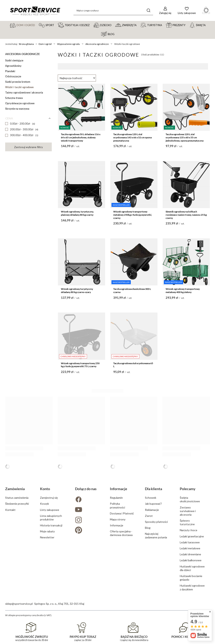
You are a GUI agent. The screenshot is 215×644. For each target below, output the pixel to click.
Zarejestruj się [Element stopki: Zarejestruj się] (49, 498)
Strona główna (26, 44)
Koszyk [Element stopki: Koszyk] (44, 504)
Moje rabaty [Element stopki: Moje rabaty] (47, 531)
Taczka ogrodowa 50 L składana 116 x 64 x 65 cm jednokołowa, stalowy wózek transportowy (81, 137)
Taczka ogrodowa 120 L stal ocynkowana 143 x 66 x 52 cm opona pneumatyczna (132, 137)
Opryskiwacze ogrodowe (20, 103)
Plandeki (10, 71)
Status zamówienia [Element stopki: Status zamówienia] (17, 498)
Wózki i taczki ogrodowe (19, 87)
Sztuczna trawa (14, 98)
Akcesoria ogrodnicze (97, 44)
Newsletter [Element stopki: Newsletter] (47, 537)
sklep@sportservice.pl (19, 604)
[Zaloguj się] (165, 11)
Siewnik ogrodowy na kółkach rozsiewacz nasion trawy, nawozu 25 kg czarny (186, 215)
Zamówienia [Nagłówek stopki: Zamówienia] (15, 489)
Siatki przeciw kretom (18, 82)
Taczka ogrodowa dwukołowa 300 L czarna (132, 291)
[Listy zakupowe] (187, 11)
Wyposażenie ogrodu (68, 44)
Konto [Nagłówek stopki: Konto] (45, 489)
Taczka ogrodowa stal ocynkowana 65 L (133, 365)
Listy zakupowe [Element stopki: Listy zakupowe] (50, 510)
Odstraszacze (13, 76)
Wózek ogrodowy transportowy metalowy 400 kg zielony (183, 291)
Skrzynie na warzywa (17, 109)
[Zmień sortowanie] (77, 78)
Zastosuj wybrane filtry (28, 147)
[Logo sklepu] (35, 11)
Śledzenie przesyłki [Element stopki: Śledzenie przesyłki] (17, 504)
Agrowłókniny (13, 66)
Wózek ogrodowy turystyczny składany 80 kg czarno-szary (77, 291)
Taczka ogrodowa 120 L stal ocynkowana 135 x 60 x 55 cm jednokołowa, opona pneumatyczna (185, 137)
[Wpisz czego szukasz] (113, 10)
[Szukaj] (149, 10)
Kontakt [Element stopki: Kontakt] (10, 510)
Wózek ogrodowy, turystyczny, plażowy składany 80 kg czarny (77, 213)
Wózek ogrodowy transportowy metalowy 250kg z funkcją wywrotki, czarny (133, 215)
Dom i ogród (45, 44)
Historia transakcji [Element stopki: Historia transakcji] (51, 525)
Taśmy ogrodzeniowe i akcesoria (24, 92)
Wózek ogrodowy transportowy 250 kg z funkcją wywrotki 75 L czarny (80, 365)
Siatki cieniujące (14, 60)
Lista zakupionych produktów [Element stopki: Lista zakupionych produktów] (51, 518)
